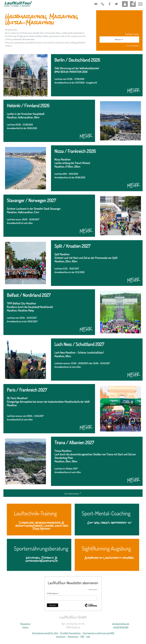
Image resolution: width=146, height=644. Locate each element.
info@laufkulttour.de (96, 2)
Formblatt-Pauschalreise (71, 633)
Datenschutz (73, 636)
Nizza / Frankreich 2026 (75, 151)
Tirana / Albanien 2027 (74, 443)
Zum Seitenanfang (73, 493)
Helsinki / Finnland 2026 (28, 106)
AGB (82, 636)
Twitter (115, 2)
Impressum (61, 636)
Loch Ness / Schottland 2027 (79, 344)
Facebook (109, 2)
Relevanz (119, 39)
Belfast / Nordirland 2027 (29, 295)
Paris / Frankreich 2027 (27, 390)
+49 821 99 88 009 (102, 4)
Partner (25, 627)
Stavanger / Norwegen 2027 (31, 201)
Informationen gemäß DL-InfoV (45, 633)
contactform (89, 2)
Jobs (88, 636)
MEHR (133, 90)
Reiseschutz (25, 624)
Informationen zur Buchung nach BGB (98, 633)
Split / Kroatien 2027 (72, 246)
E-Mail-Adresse (53, 594)
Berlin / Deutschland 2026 (77, 60)
